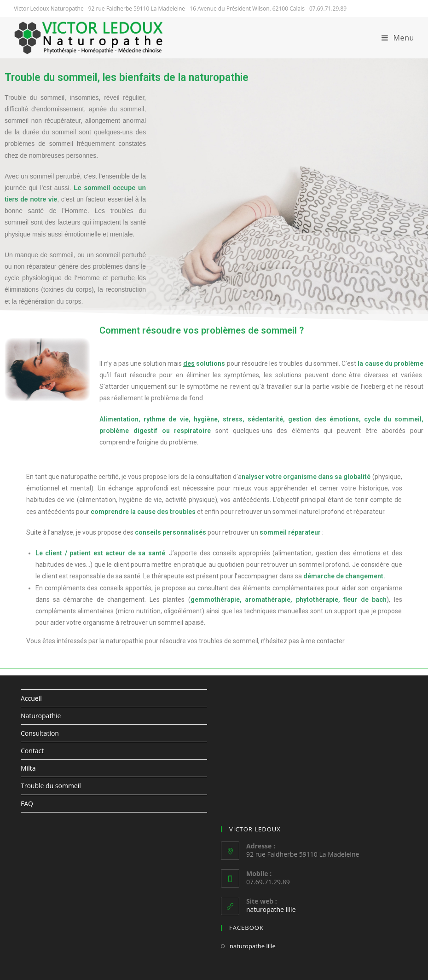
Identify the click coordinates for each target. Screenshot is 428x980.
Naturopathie (41, 716)
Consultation (40, 733)
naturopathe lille (271, 909)
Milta (28, 768)
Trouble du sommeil (51, 786)
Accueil (31, 698)
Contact (32, 751)
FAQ (27, 804)
